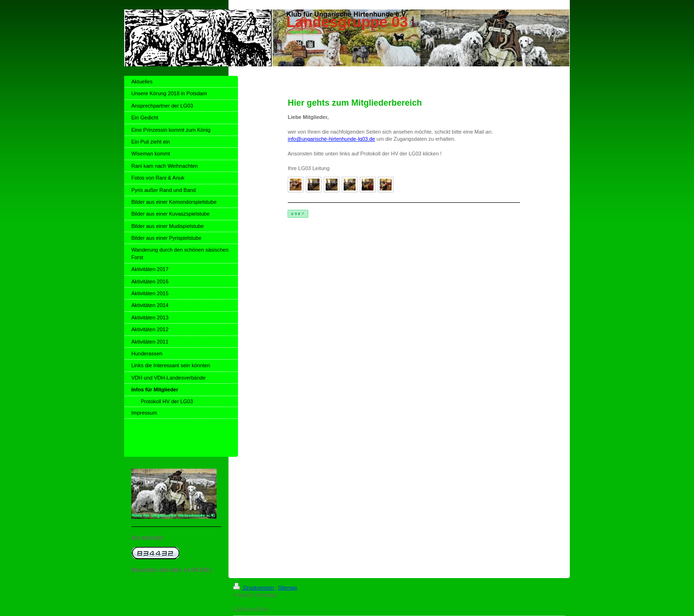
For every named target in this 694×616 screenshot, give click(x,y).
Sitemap (287, 588)
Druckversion (254, 588)
